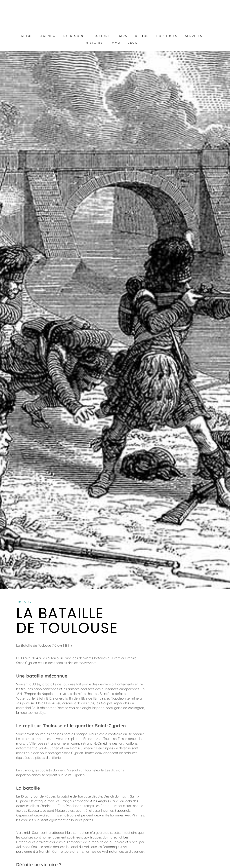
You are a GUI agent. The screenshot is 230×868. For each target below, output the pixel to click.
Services (194, 36)
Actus (27, 36)
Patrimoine (75, 36)
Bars (122, 36)
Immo (115, 43)
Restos (142, 36)
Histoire (94, 43)
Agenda (48, 36)
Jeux (133, 43)
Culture (102, 36)
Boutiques (167, 36)
